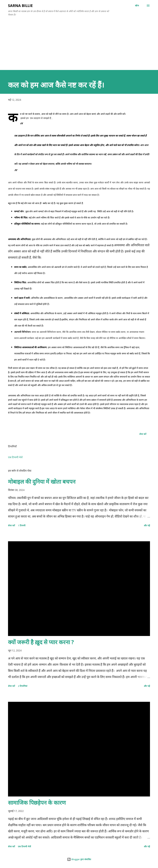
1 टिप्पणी (22, 525)
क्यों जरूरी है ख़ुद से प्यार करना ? (41, 642)
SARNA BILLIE (20, 5)
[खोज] (137, 6)
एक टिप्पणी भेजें (15, 457)
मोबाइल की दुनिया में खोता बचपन (42, 482)
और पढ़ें (147, 525)
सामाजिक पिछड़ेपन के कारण (37, 803)
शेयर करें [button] (143, 434)
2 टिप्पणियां (23, 686)
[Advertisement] (79, 47)
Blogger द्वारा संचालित (79, 859)
